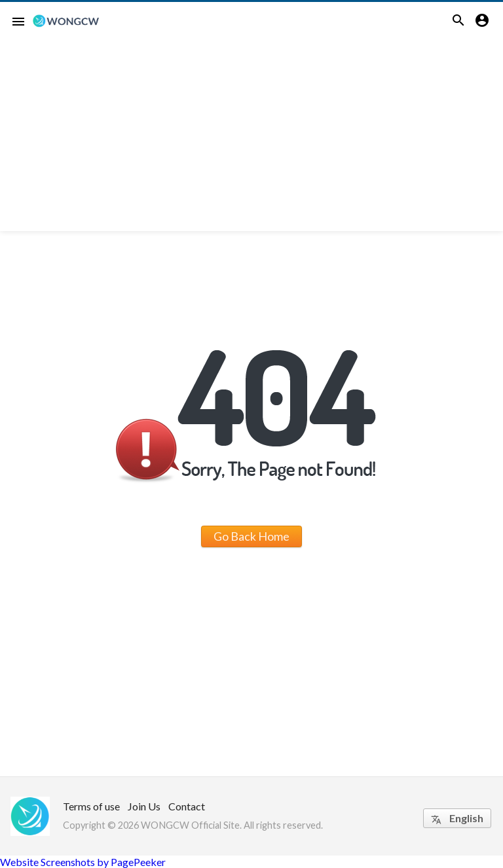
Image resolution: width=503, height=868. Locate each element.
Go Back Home (251, 536)
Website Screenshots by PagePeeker (83, 862)
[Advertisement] (251, 139)
